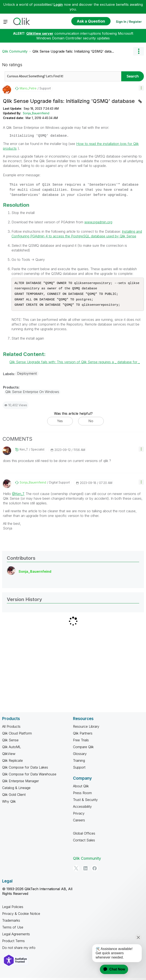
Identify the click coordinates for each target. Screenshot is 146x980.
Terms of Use (13, 929)
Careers (79, 822)
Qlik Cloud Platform (17, 735)
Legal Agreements (16, 936)
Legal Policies (13, 909)
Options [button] (139, 51)
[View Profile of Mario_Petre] (28, 88)
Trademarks (11, 923)
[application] (111, 969)
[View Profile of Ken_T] (24, 452)
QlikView (9, 756)
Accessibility (82, 809)
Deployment (27, 376)
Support (79, 769)
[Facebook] (95, 870)
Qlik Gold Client (14, 797)
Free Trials (81, 742)
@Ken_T (18, 496)
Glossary (80, 756)
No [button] (91, 423)
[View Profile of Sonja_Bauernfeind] (33, 485)
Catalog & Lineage (16, 790)
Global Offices (84, 835)
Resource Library (86, 729)
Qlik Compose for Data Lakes (25, 769)
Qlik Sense (10, 742)
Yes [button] (60, 423)
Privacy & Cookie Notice (21, 916)
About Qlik (81, 788)
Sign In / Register (129, 22)
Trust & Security (85, 802)
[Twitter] (76, 870)
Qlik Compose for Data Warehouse (29, 776)
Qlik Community (15, 51)
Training (79, 763)
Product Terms (13, 943)
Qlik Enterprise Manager (20, 783)
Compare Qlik (83, 749)
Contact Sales (84, 842)
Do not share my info (19, 950)
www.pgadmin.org (98, 222)
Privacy (79, 815)
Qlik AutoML (12, 749)
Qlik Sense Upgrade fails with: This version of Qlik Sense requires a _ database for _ (75, 364)
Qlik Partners (83, 735)
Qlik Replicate (12, 763)
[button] (141, 88)
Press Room (82, 795)
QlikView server (40, 33)
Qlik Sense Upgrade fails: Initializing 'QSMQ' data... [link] (73, 51)
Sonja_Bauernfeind (36, 113)
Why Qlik (9, 804)
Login (58, 4)
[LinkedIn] (85, 870)
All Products (11, 729)
